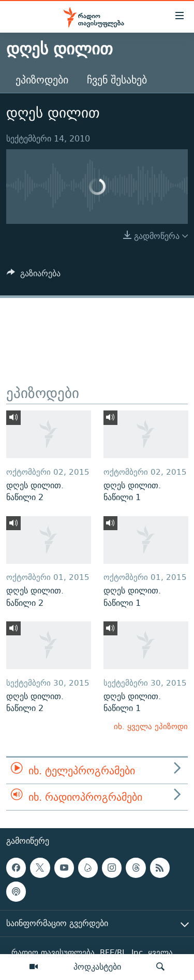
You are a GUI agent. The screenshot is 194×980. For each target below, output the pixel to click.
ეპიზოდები (42, 80)
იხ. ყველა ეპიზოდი (151, 726)
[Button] (34, 276)
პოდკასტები (97, 967)
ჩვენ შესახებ (117, 80)
